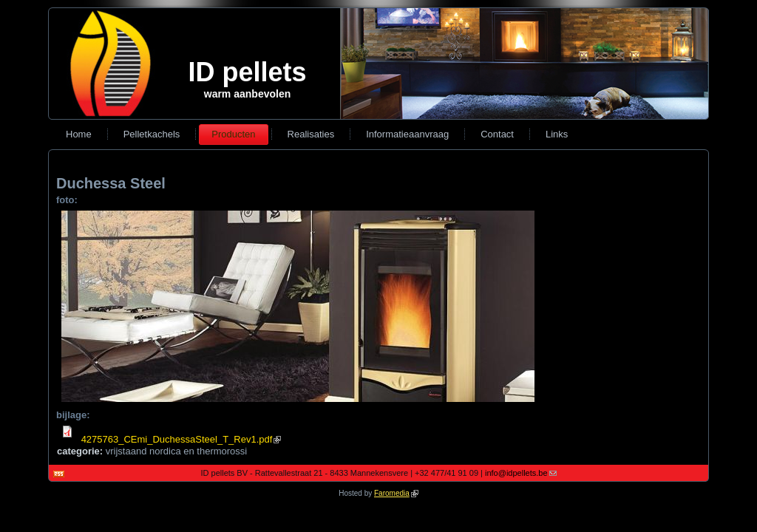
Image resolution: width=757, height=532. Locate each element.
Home (79, 134)
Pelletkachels (152, 134)
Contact (497, 134)
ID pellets (247, 72)
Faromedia (396, 493)
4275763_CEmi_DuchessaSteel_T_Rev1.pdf (181, 439)
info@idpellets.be (521, 473)
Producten (233, 134)
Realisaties (311, 134)
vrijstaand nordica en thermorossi (176, 451)
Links (557, 134)
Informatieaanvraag (407, 134)
